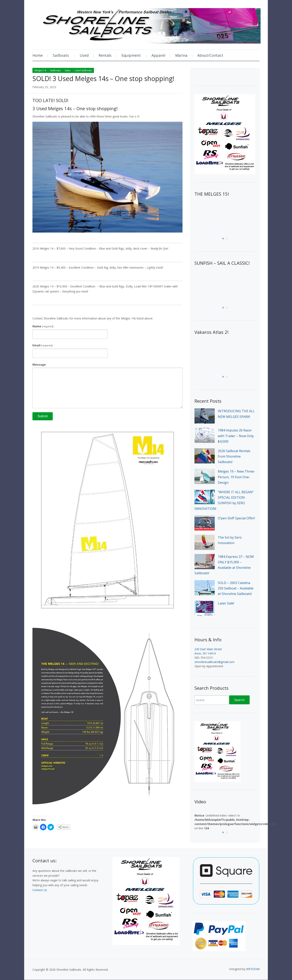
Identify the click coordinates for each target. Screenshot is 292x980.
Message (39, 365)
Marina (181, 55)
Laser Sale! (226, 603)
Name (43, 326)
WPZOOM (253, 969)
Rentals (105, 55)
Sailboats (61, 55)
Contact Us (40, 890)
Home (38, 55)
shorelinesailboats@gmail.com (214, 662)
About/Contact (210, 55)
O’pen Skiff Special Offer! (236, 518)
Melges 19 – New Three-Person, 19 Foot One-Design (236, 477)
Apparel (158, 55)
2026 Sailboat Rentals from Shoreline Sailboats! (234, 456)
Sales (68, 70)
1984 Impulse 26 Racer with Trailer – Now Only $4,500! (236, 436)
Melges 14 (40, 70)
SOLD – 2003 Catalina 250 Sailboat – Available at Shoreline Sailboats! (236, 588)
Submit (43, 416)
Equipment (131, 55)
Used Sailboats (83, 70)
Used (84, 55)
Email (43, 345)
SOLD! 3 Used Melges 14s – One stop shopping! (103, 78)
